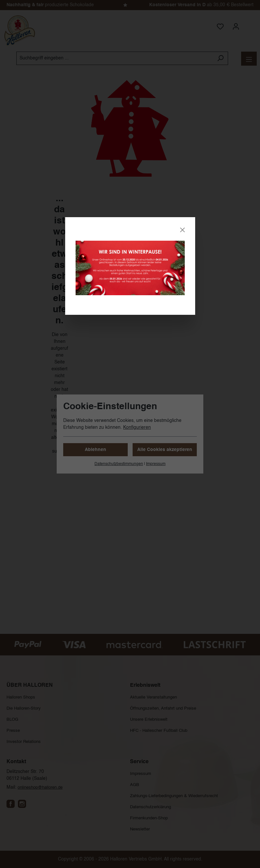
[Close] (182, 230)
